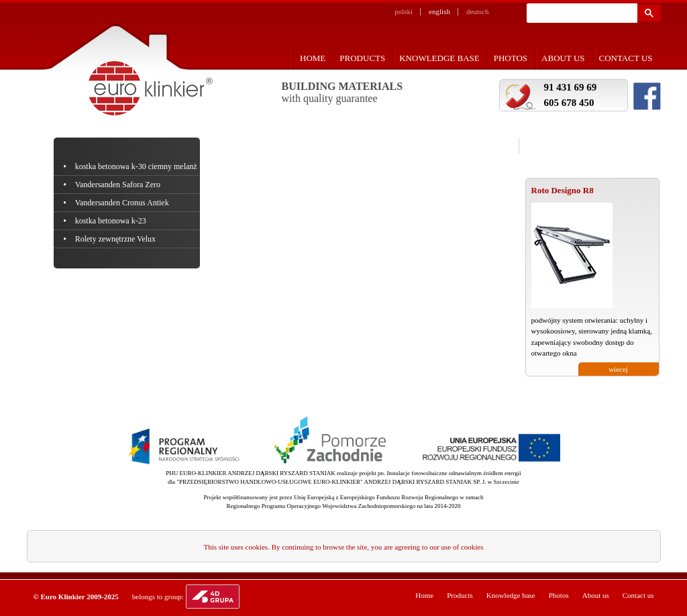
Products (362, 58)
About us (563, 58)
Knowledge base (439, 58)
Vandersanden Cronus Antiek (123, 203)
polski (404, 11)
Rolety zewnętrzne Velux (117, 239)
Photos (511, 58)
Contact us (626, 58)
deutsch (478, 11)
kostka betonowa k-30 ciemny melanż (137, 166)
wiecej (618, 369)
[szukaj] (581, 13)
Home (313, 58)
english (439, 11)
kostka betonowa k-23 (112, 221)
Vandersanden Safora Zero (119, 185)
